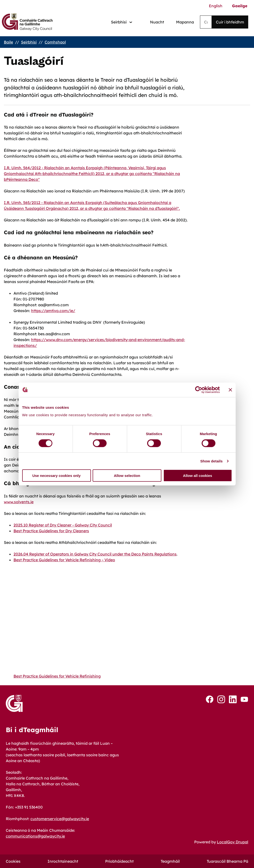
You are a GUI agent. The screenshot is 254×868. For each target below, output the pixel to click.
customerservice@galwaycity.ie (60, 819)
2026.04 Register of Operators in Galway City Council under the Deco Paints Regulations (95, 554)
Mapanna (185, 22)
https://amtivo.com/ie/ (53, 311)
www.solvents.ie (19, 502)
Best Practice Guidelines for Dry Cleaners (51, 531)
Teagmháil (170, 861)
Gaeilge (240, 6)
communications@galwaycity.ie (35, 836)
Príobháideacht (119, 861)
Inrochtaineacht (63, 861)
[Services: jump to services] (122, 22)
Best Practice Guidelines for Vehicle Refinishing (57, 676)
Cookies (13, 861)
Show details (211, 461)
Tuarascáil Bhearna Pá (227, 861)
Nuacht (157, 22)
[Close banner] (230, 390)
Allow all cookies (198, 476)
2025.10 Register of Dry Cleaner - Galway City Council (63, 525)
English (216, 6)
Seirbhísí (29, 42)
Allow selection (127, 476)
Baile (8, 42)
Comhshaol (55, 42)
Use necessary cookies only (56, 476)
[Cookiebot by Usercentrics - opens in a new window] (199, 390)
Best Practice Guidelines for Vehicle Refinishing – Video (64, 560)
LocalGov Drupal (233, 842)
